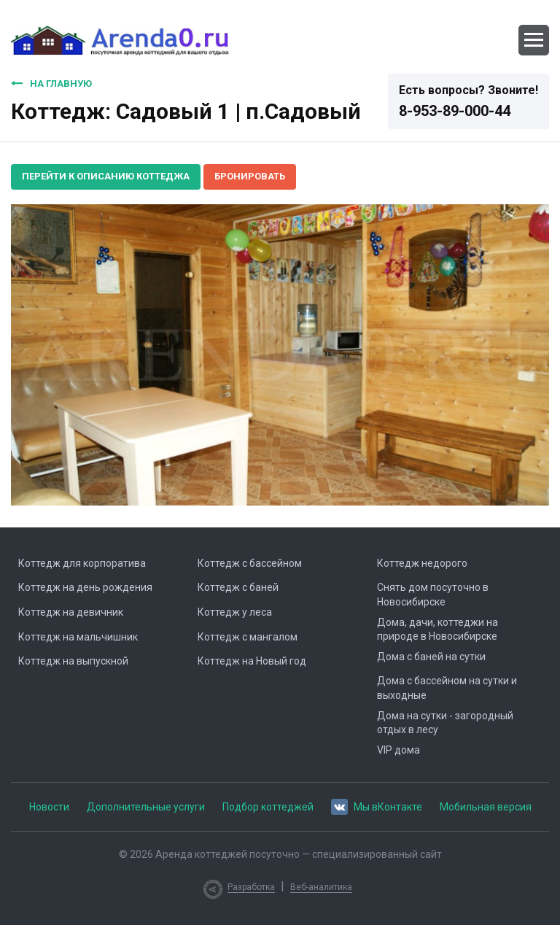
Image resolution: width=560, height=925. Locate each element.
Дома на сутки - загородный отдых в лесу (445, 723)
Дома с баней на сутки (431, 657)
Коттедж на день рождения (85, 587)
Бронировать (250, 176)
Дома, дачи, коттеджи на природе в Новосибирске (437, 630)
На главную (51, 83)
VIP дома (398, 750)
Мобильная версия (486, 807)
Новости (49, 807)
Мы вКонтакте (377, 806)
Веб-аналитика (321, 887)
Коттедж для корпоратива (82, 563)
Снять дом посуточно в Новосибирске (433, 595)
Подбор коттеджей (268, 807)
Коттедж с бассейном (250, 563)
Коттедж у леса (235, 612)
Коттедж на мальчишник (78, 637)
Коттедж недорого (422, 563)
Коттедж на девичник (71, 612)
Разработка (251, 887)
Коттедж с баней (238, 587)
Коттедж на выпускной (73, 661)
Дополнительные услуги (146, 807)
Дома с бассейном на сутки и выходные (447, 688)
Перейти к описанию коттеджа (106, 176)
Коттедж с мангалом (248, 637)
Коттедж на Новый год (252, 661)
